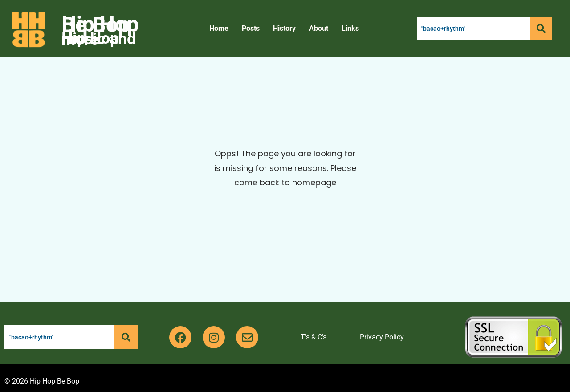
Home (219, 28)
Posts (251, 28)
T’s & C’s (313, 337)
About (319, 28)
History (284, 28)
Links (350, 28)
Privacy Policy (382, 337)
